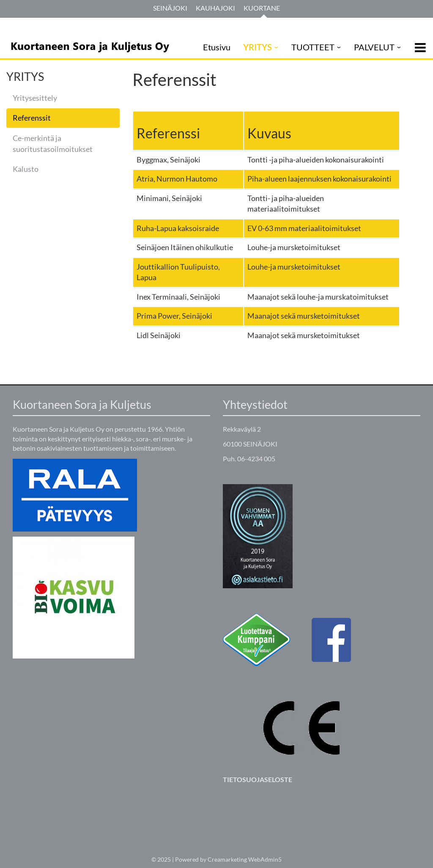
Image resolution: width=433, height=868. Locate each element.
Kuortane (262, 8)
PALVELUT (374, 47)
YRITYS (258, 47)
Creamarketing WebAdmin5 (245, 859)
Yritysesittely (35, 98)
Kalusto (26, 169)
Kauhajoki (215, 8)
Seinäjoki (170, 8)
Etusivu (217, 47)
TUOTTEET (313, 47)
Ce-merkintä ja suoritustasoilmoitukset (53, 143)
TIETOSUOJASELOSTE (258, 779)
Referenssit (32, 118)
